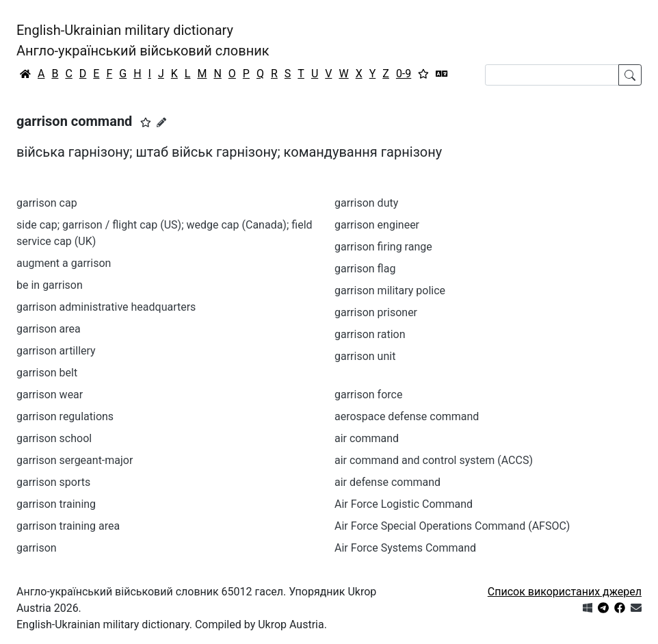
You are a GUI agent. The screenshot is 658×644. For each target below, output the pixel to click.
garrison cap (47, 203)
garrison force (368, 395)
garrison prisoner (376, 312)
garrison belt (47, 373)
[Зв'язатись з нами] (636, 608)
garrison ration (370, 334)
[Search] (552, 75)
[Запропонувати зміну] (161, 123)
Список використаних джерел (565, 592)
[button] (146, 123)
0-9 (404, 74)
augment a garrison (64, 263)
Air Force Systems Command (405, 548)
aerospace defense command (407, 416)
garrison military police (390, 291)
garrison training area (68, 526)
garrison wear (50, 395)
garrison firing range (383, 247)
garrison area (49, 329)
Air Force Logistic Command (404, 504)
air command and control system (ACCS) (434, 460)
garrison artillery (56, 351)
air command (367, 438)
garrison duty (366, 203)
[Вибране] (423, 74)
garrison (37, 548)
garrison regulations (65, 416)
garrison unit (365, 356)
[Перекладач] (442, 74)
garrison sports (53, 482)
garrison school (54, 438)
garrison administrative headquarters (106, 307)
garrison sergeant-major (75, 460)
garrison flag (365, 269)
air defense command (387, 482)
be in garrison (50, 285)
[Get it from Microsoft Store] (588, 608)
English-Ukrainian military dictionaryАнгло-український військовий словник (143, 40)
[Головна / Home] (25, 74)
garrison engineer (377, 225)
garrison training (56, 504)
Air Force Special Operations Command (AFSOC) (452, 526)
